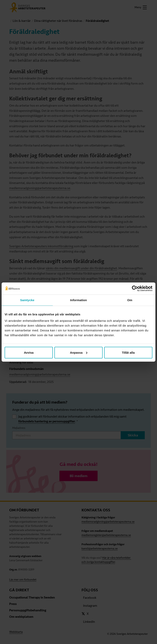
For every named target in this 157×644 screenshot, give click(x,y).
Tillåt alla (128, 352)
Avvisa (29, 352)
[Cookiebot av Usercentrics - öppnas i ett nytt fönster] (135, 289)
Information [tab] (78, 300)
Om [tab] (130, 300)
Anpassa (79, 352)
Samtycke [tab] (27, 300)
